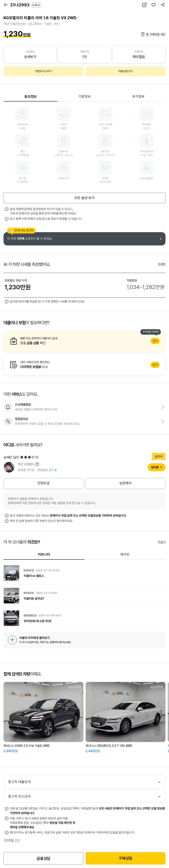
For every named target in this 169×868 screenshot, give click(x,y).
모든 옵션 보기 (84, 198)
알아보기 (84, 341)
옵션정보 (31, 97)
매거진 (125, 555)
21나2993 (26, 5)
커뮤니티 (44, 555)
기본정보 (84, 97)
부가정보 (138, 97)
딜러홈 (155, 467)
